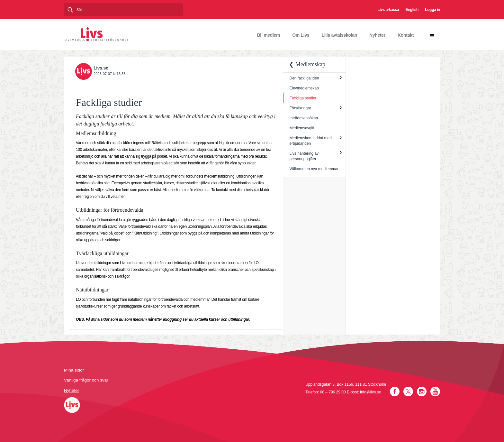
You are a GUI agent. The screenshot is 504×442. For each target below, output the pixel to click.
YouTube (435, 391)
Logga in (432, 10)
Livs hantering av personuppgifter (304, 156)
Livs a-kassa (388, 10)
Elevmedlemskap (304, 88)
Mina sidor (74, 370)
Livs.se (101, 68)
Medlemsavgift (302, 128)
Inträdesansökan (304, 118)
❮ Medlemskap (307, 64)
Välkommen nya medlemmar (314, 169)
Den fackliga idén (304, 78)
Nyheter (377, 35)
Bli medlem (269, 35)
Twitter (408, 391)
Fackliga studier (303, 98)
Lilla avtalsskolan (339, 35)
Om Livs (301, 35)
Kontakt (406, 35)
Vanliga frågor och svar (86, 380)
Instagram (422, 391)
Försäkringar (300, 108)
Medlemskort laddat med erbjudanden (310, 141)
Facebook (395, 391)
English (412, 10)
